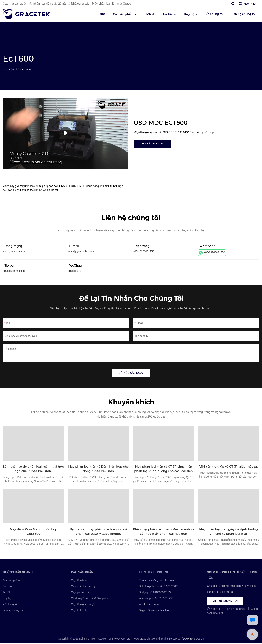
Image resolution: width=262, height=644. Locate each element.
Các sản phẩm (123, 14)
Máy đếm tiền (79, 581)
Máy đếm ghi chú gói (83, 605)
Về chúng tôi (214, 14)
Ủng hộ (189, 14)
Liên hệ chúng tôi (243, 14)
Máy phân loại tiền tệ (83, 587)
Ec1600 (26, 70)
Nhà (103, 14)
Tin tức (167, 14)
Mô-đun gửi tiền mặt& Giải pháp (89, 599)
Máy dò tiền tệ (79, 611)
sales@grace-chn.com (81, 251)
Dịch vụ (150, 14)
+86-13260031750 (212, 253)
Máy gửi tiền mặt (81, 593)
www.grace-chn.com (15, 251)
